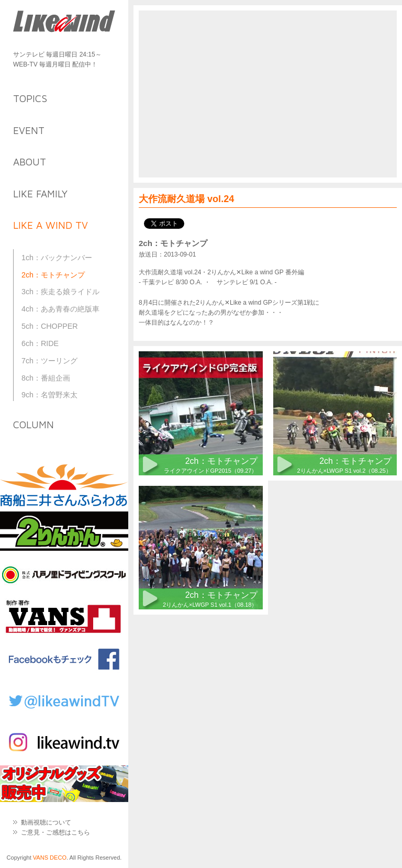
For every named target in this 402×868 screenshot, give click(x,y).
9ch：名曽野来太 (49, 395)
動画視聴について (46, 822)
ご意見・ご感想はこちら (55, 832)
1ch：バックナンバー (57, 258)
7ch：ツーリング (49, 361)
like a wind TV (51, 225)
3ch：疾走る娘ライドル (60, 292)
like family (40, 194)
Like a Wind (64, 22)
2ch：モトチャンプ (53, 275)
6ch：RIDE (40, 343)
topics (30, 98)
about (30, 162)
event (29, 130)
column (33, 425)
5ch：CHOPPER (50, 326)
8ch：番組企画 (46, 378)
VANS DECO (50, 858)
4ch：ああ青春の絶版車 (60, 309)
